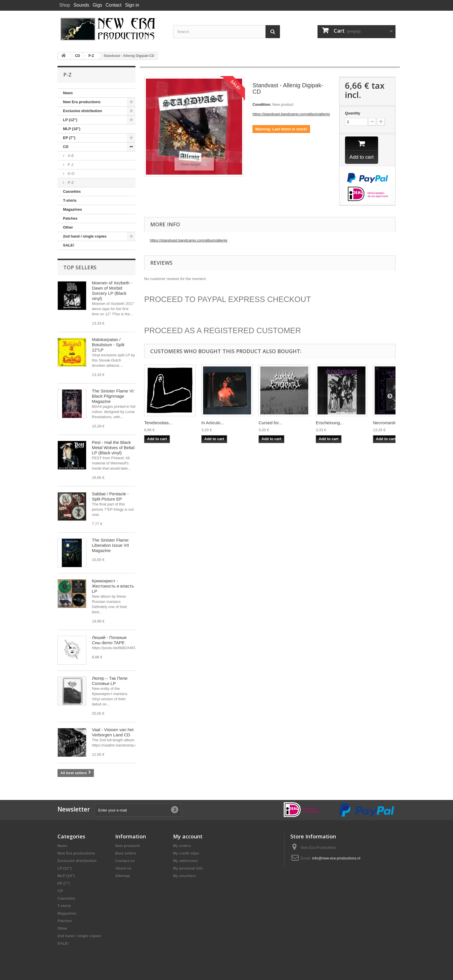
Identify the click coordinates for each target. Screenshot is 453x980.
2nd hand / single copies (85, 236)
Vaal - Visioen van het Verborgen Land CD (113, 732)
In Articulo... (213, 423)
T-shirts (70, 200)
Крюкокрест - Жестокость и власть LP (113, 586)
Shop (65, 5)
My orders (182, 846)
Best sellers (126, 853)
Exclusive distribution (82, 111)
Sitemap (123, 876)
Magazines (73, 209)
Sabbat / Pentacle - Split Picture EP (110, 496)
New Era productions (82, 102)
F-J (70, 165)
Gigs (98, 5)
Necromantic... (387, 423)
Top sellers (80, 267)
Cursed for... (270, 423)
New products (128, 846)
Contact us (125, 861)
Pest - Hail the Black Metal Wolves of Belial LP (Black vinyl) (113, 448)
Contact (114, 5)
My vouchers (184, 876)
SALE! (69, 245)
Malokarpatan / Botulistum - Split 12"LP (108, 345)
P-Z (70, 183)
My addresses (185, 861)
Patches (70, 218)
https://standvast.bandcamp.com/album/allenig (291, 114)
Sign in (132, 5)
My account (188, 836)
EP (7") (69, 138)
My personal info (188, 868)
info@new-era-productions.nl (336, 858)
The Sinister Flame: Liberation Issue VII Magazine (111, 545)
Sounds (81, 5)
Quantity (353, 113)
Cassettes (72, 191)
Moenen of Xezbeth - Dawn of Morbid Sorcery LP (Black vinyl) (112, 291)
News (68, 93)
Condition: (262, 104)
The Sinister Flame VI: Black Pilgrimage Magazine (113, 396)
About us (123, 868)
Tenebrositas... (158, 423)
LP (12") (70, 120)
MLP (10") (72, 129)
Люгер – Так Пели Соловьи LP (110, 681)
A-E (70, 156)
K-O (71, 174)
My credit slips (186, 853)
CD (66, 147)
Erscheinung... (330, 423)
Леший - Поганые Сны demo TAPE (109, 640)
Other (68, 227)
